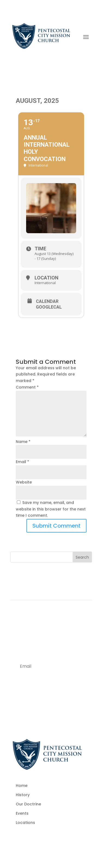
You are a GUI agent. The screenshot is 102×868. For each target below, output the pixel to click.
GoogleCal (49, 307)
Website (24, 482)
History (23, 795)
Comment (27, 387)
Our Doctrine (28, 804)
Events (22, 813)
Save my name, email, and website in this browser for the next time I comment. (51, 509)
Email (22, 462)
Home (22, 786)
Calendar (47, 301)
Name (23, 442)
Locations (25, 823)
